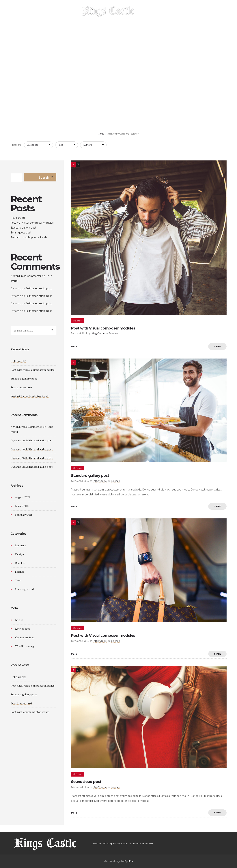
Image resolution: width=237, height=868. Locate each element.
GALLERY (55, 13)
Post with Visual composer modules (103, 328)
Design (19, 554)
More (74, 347)
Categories (33, 145)
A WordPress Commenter (26, 276)
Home (101, 134)
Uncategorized (24, 589)
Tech (18, 580)
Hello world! (18, 218)
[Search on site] (33, 330)
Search (44, 177)
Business (20, 545)
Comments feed (25, 637)
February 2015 (24, 515)
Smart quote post (21, 233)
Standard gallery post (90, 476)
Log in (19, 620)
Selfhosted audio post (39, 288)
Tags (61, 145)
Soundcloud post (86, 782)
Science (20, 572)
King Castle (98, 333)
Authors (87, 145)
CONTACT (170, 13)
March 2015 (22, 506)
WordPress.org (25, 646)
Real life (20, 563)
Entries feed (23, 629)
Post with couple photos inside (29, 237)
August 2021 (23, 497)
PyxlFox (129, 861)
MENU (153, 13)
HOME (38, 13)
